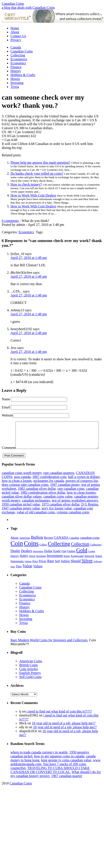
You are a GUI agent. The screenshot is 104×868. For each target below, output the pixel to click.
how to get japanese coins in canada (59, 764)
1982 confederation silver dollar (43, 501)
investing (41, 564)
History (16, 71)
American (25, 546)
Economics (18, 63)
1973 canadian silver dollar (61, 513)
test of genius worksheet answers (75, 509)
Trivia (15, 87)
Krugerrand (77, 564)
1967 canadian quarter (67, 784)
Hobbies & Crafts (23, 75)
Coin (17, 552)
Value (27, 574)
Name (6, 399)
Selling (65, 569)
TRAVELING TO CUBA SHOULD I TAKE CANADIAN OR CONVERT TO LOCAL (50, 778)
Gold (82, 559)
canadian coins (90, 546)
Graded (92, 560)
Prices (43, 569)
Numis (99, 564)
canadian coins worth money (22, 481)
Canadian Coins (13, 4)
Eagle (57, 559)
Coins (31, 552)
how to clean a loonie (17, 489)
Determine (38, 559)
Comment (9, 423)
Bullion (37, 546)
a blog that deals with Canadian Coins (28, 8)
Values (38, 574)
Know (67, 564)
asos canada (22, 485)
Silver (87, 569)
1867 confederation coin (49, 485)
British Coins (29, 673)
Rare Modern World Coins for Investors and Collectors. (49, 648)
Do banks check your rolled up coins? (37, 173)
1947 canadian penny (65, 493)
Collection (80, 552)
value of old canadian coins (36, 520)
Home (15, 28)
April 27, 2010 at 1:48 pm (29, 258)
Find (64, 559)
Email (6, 407)
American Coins (31, 669)
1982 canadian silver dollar (37, 497)
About (15, 32)
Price (35, 570)
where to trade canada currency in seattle (39, 761)
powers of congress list (82, 489)
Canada (16, 47)
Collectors (96, 553)
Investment (55, 564)
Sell (57, 569)
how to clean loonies (81, 501)
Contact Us (18, 36)
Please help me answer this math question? (40, 163)
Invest (32, 564)
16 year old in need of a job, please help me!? (64, 731)
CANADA (61, 546)
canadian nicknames (36, 509)
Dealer (15, 559)
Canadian (74, 546)
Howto (15, 79)
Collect (43, 553)
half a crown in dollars (84, 485)
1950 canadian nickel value (21, 513)
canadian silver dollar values (22, 505)
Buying (48, 546)
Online (28, 570)
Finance (16, 67)
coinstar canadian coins (73, 520)
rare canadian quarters (59, 481)
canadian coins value (58, 505)
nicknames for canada (49, 489)
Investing (17, 83)
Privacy (16, 40)
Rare (51, 569)
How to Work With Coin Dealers (33, 195)
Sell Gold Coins (30, 685)
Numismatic (17, 570)
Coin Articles (29, 677)
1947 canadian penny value (21, 517)
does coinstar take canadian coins (25, 493)
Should (76, 569)
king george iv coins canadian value (66, 768)
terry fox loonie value (57, 517)
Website (7, 415)
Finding (71, 559)
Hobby (24, 564)
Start (13, 575)
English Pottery (30, 681)
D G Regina (90, 513)
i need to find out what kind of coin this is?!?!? (59, 720)
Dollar (48, 559)
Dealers (27, 559)
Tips (19, 574)
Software (98, 570)
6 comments (10, 221)
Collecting (18, 55)
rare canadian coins (71, 497)
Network (89, 564)
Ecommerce (19, 59)
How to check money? (26, 184)
